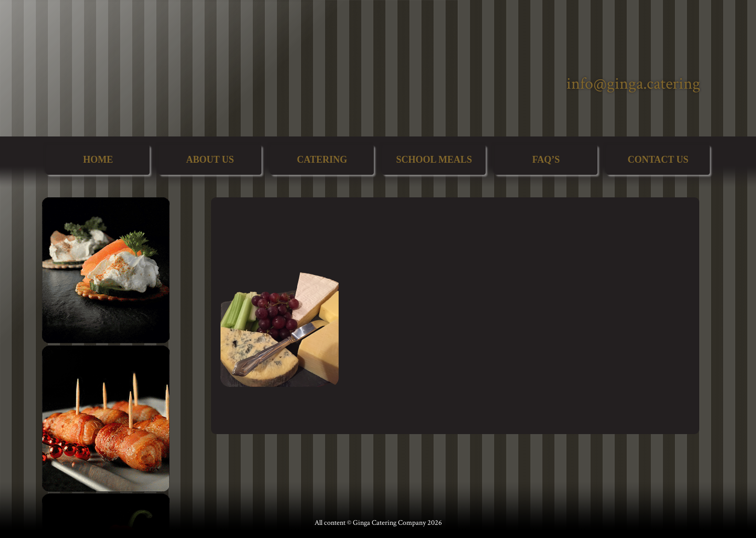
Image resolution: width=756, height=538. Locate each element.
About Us (210, 160)
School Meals (434, 160)
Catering (322, 160)
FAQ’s (546, 160)
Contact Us (658, 160)
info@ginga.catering (633, 83)
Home (98, 160)
